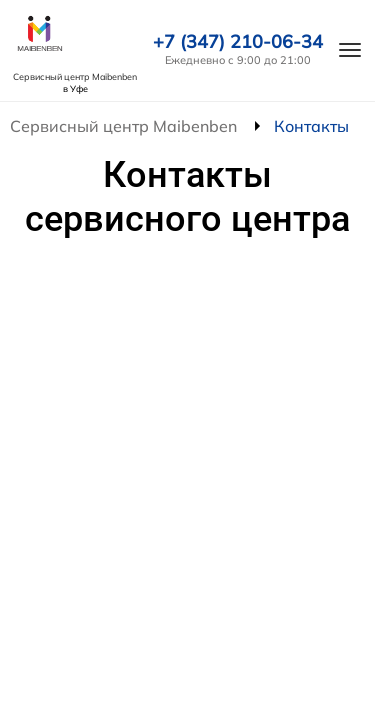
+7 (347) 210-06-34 (238, 42)
